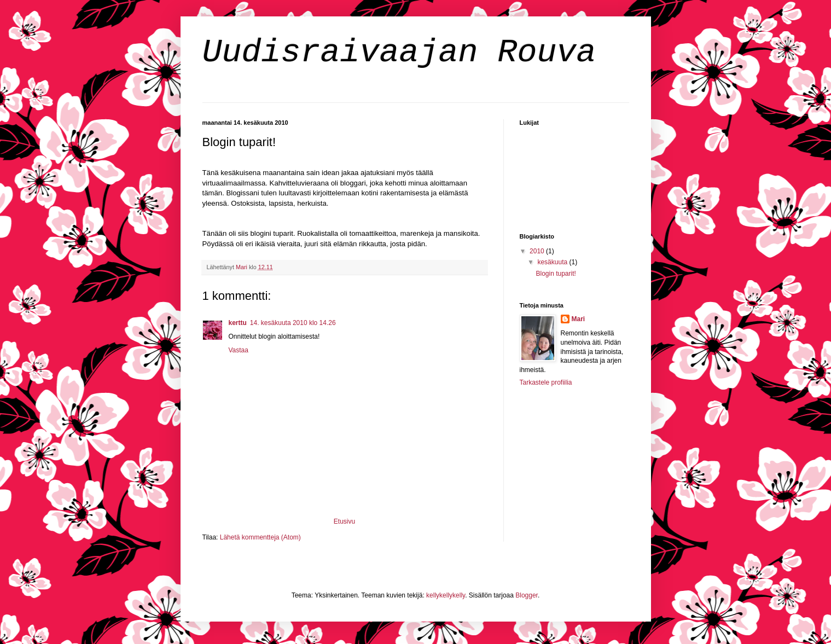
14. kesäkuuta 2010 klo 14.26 (293, 323)
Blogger (527, 595)
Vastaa (239, 350)
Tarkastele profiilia (546, 382)
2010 (538, 251)
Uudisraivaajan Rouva (399, 53)
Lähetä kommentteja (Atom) (260, 537)
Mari (579, 319)
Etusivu (344, 521)
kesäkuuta (553, 262)
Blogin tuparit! (556, 274)
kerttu (238, 323)
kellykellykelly (446, 595)
